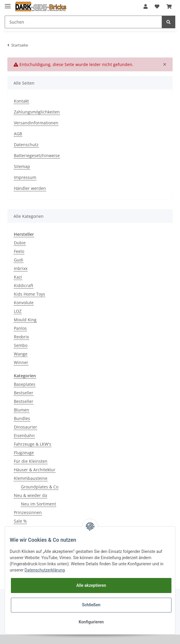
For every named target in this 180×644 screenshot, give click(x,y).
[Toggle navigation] (8, 4)
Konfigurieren (91, 622)
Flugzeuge (24, 453)
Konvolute (24, 303)
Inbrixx (21, 268)
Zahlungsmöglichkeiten (37, 112)
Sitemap (22, 166)
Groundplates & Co (40, 487)
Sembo (21, 345)
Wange (21, 354)
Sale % (20, 521)
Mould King (25, 320)
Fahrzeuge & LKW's (33, 444)
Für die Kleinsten (31, 461)
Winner (21, 362)
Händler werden (30, 188)
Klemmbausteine (31, 478)
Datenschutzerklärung (44, 570)
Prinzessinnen (28, 512)
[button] (146, 6)
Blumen (22, 410)
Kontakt (21, 101)
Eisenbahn (24, 435)
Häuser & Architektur (35, 470)
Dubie (20, 243)
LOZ (18, 311)
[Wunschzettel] (157, 6)
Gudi (19, 260)
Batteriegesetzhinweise (37, 155)
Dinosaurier (25, 427)
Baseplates (25, 384)
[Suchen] (83, 22)
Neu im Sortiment (38, 504)
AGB (18, 134)
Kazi (18, 277)
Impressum (25, 177)
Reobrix (21, 337)
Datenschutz (26, 145)
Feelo (19, 251)
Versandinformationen (36, 123)
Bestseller (24, 393)
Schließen (91, 605)
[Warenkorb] (169, 6)
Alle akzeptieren (91, 585)
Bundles (22, 418)
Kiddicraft (24, 285)
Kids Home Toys (29, 294)
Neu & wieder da (30, 495)
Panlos (20, 328)
